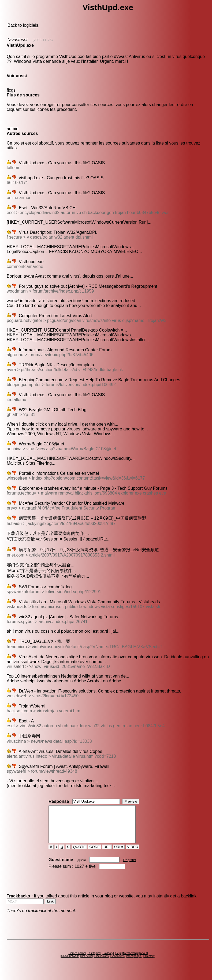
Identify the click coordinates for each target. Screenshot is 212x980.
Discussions (101, 963)
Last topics (94, 960)
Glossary (108, 960)
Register (130, 867)
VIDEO (133, 854)
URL (107, 854)
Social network (70, 963)
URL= (119, 854)
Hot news (87, 963)
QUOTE (79, 854)
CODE (95, 854)
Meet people (134, 963)
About (144, 960)
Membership (130, 960)
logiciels (31, 25)
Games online (77, 960)
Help (118, 960)
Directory (149, 963)
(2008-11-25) (42, 40)
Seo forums (118, 963)
